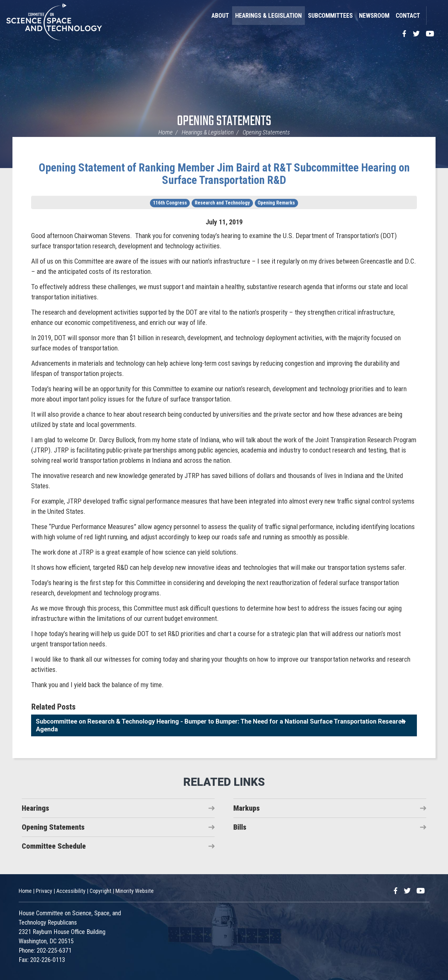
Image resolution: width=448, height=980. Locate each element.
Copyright (100, 891)
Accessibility (71, 891)
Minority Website (135, 891)
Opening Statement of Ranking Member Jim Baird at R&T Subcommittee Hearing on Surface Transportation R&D (224, 174)
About (220, 16)
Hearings (35, 808)
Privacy (44, 891)
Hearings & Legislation (268, 16)
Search (434, 16)
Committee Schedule (54, 846)
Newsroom (374, 16)
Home (166, 132)
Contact (408, 16)
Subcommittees (330, 16)
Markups (247, 808)
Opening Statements (224, 122)
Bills (240, 827)
